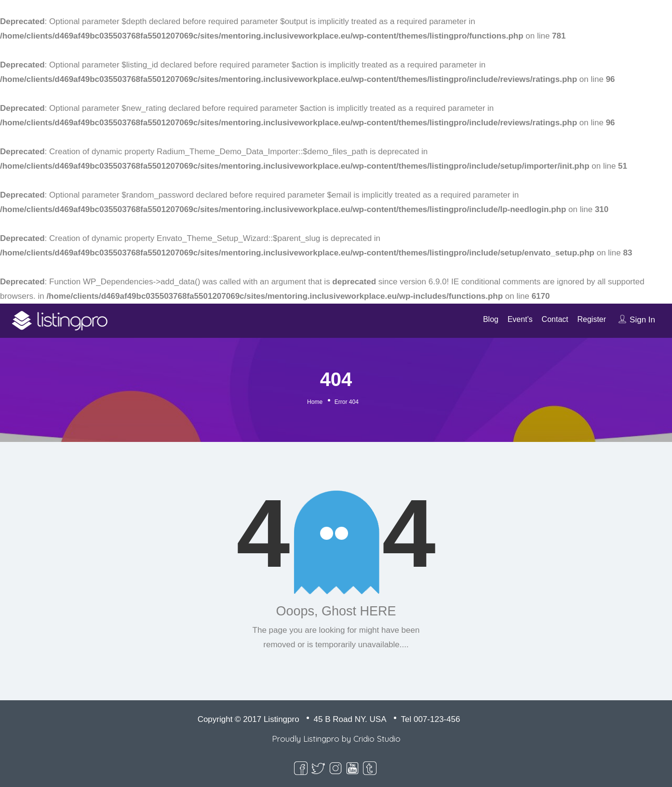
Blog (491, 319)
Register (591, 319)
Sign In (642, 320)
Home (315, 402)
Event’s (520, 319)
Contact (555, 319)
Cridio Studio (377, 739)
